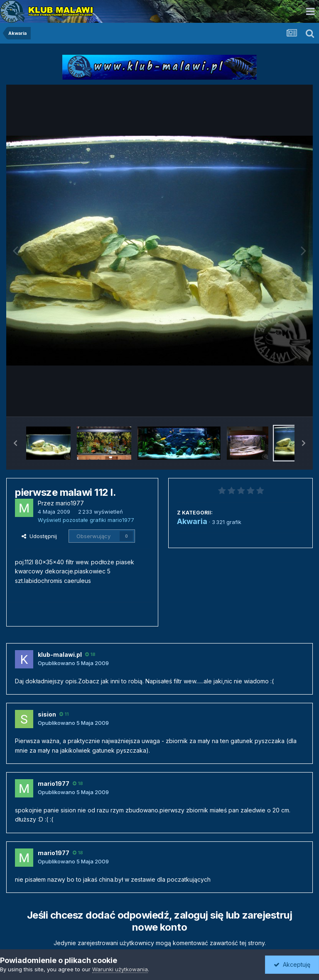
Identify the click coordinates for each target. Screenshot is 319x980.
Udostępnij (39, 536)
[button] (15, 443)
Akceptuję (292, 964)
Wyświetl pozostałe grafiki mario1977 (86, 520)
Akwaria (192, 521)
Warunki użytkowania (120, 969)
